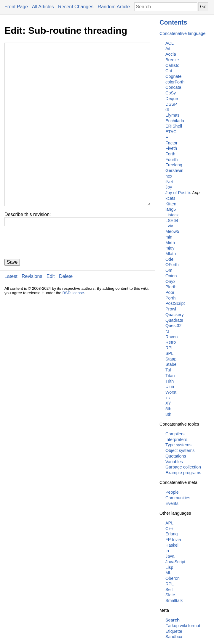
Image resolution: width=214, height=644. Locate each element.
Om (169, 270)
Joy (169, 187)
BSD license (73, 328)
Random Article (114, 7)
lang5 (171, 209)
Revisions (32, 312)
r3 (167, 331)
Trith (170, 381)
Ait (168, 49)
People (172, 492)
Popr (170, 292)
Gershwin (174, 170)
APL (169, 523)
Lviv (169, 226)
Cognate (173, 76)
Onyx (170, 281)
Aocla (171, 54)
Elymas (172, 115)
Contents (173, 22)
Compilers (175, 434)
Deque (172, 99)
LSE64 (172, 220)
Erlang (172, 534)
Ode (169, 259)
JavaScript (175, 562)
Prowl (171, 309)
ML (168, 573)
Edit (51, 312)
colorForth (175, 82)
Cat (169, 71)
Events (172, 503)
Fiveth (171, 148)
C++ (169, 529)
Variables (174, 462)
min (169, 237)
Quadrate (174, 320)
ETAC (171, 132)
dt (167, 110)
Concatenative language (182, 33)
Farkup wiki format (183, 626)
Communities (178, 498)
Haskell (172, 545)
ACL (170, 43)
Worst (171, 392)
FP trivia (173, 540)
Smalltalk (174, 600)
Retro (171, 342)
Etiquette (174, 631)
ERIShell (174, 126)
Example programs (183, 473)
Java (170, 556)
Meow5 (172, 231)
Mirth (170, 243)
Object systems (180, 450)
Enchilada (175, 121)
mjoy (170, 248)
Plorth (171, 287)
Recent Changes (76, 7)
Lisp (169, 567)
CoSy (171, 93)
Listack (172, 215)
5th (168, 409)
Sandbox (174, 637)
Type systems (178, 445)
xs (167, 398)
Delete (66, 312)
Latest (11, 312)
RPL (170, 348)
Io (167, 551)
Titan (170, 376)
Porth (170, 298)
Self (169, 590)
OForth (172, 265)
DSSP (171, 104)
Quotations (176, 456)
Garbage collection (183, 467)
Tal (168, 370)
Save (12, 298)
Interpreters (176, 439)
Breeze (172, 60)
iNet (169, 182)
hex (169, 176)
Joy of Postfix (178, 193)
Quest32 (173, 326)
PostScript (175, 303)
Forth (170, 154)
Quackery (175, 315)
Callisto (172, 65)
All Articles (43, 7)
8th (168, 414)
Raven (172, 337)
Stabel (171, 364)
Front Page (16, 7)
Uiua (170, 387)
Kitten (171, 204)
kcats (170, 198)
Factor (171, 143)
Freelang (174, 165)
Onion (171, 276)
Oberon (173, 578)
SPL (169, 353)
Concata (173, 87)
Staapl (171, 359)
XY (168, 403)
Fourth (172, 160)
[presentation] (49, 278)
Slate (170, 595)
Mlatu (171, 254)
